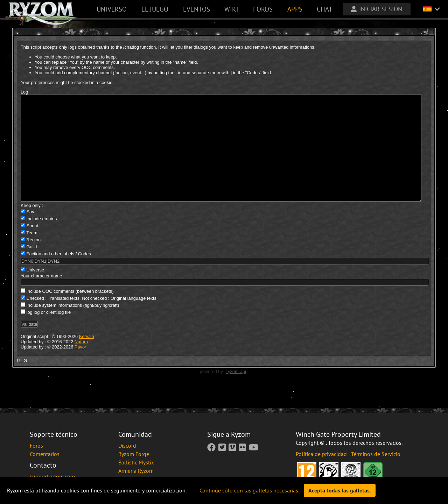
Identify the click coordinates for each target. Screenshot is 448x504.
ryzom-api (236, 392)
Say (30, 233)
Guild (32, 268)
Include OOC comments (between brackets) (70, 312)
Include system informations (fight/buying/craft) (73, 326)
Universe (36, 291)
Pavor (80, 368)
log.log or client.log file (49, 333)
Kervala (87, 357)
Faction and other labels (51, 275)
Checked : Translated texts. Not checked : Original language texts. (92, 319)
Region (34, 261)
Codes (85, 275)
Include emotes (42, 240)
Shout (32, 247)
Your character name (41, 297)
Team (32, 254)
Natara (81, 363)
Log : (26, 92)
